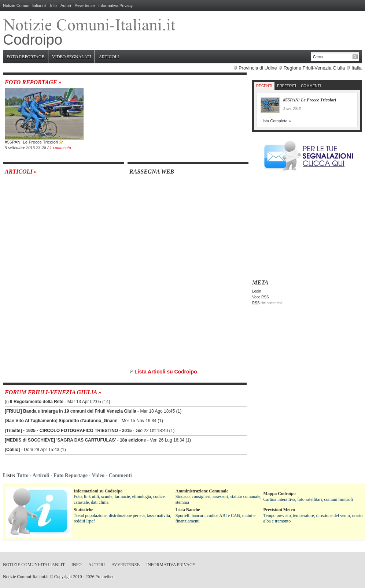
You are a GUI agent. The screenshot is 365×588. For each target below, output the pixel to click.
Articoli (109, 57)
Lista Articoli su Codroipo (166, 372)
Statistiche (83, 510)
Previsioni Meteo (279, 510)
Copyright (63, 577)
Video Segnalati (71, 57)
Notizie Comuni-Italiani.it (25, 5)
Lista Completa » (276, 121)
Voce (261, 297)
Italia (356, 68)
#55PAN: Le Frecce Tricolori (31, 142)
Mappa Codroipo (280, 494)
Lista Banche (188, 510)
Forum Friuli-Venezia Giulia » (53, 392)
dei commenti (267, 303)
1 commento (60, 148)
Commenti (311, 86)
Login (257, 291)
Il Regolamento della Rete (37, 402)
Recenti (264, 86)
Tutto (22, 475)
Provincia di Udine (258, 68)
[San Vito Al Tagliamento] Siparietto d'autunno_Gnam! (61, 421)
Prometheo (105, 577)
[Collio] (12, 450)
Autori (66, 5)
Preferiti (287, 86)
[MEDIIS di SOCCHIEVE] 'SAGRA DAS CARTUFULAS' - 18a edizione (75, 440)
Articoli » (21, 172)
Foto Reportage (25, 57)
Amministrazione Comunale (202, 491)
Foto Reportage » (33, 82)
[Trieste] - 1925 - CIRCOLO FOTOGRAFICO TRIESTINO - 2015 (68, 431)
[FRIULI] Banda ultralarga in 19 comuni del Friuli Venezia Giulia (71, 411)
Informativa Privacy (116, 5)
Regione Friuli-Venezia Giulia (314, 68)
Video (98, 475)
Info (54, 5)
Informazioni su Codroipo (98, 491)
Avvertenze (85, 5)
